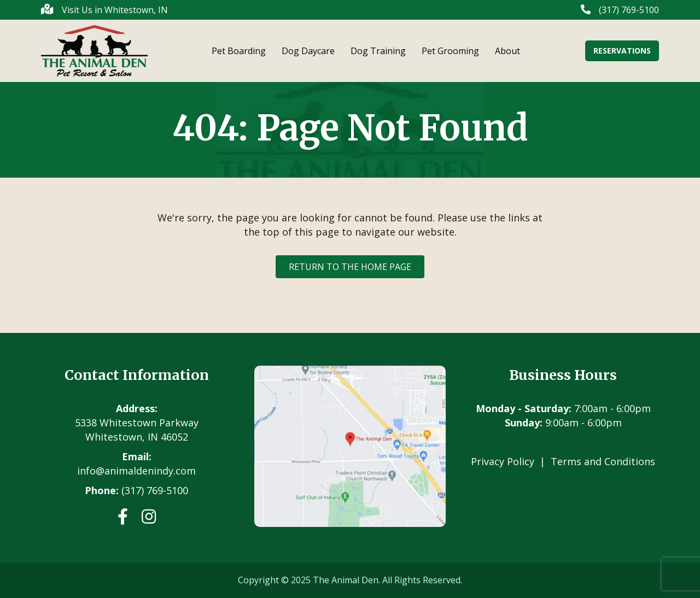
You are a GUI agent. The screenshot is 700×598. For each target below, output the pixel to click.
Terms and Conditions (603, 461)
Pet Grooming (450, 51)
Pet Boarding (239, 51)
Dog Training (378, 51)
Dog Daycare (308, 51)
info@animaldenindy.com (136, 471)
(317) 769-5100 (155, 490)
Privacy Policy (503, 461)
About (507, 51)
